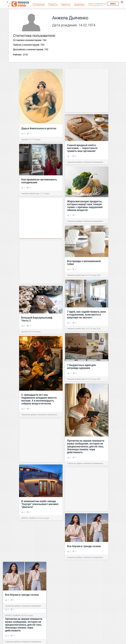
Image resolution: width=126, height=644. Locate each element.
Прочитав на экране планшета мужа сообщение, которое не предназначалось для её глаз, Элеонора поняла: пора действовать (24, 625)
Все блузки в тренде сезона (22, 595)
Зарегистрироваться (97, 4)
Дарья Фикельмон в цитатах (39, 128)
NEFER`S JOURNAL (13, 615)
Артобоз (25, 139)
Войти (113, 4)
